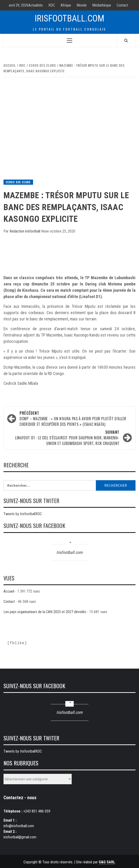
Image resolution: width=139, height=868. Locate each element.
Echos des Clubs (18, 182)
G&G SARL (107, 862)
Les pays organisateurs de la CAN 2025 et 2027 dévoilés (45, 612)
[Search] (126, 40)
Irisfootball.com (69, 18)
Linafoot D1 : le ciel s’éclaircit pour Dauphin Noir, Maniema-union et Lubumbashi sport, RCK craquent (65, 438)
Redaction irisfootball (25, 231)
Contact (122, 5)
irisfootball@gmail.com (20, 837)
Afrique (66, 5)
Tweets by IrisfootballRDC (23, 514)
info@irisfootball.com (19, 826)
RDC (52, 5)
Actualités (36, 5)
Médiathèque (102, 5)
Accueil (9, 591)
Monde (82, 5)
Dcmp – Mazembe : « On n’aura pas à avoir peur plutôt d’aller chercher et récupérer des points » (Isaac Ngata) (74, 419)
